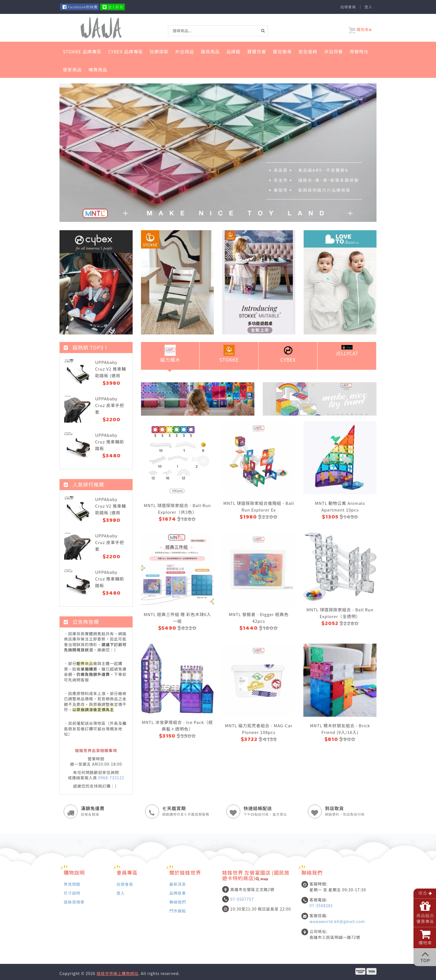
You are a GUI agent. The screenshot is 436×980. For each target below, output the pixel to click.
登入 (368, 7)
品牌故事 (178, 893)
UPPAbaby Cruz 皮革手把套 (110, 405)
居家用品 (72, 70)
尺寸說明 (72, 893)
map (262, 879)
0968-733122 (111, 778)
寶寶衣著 (257, 51)
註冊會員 (348, 7)
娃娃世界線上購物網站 (117, 973)
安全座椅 (308, 51)
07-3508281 (321, 905)
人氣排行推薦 (84, 484)
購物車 (360, 30)
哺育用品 (98, 70)
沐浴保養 (333, 51)
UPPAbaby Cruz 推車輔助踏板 (110, 442)
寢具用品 (210, 51)
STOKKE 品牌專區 (82, 51)
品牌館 (233, 51)
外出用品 (185, 51)
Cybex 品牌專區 (126, 51)
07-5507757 (242, 899)
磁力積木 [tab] (170, 354)
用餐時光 (359, 51)
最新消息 (178, 884)
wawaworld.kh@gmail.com (337, 921)
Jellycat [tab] (347, 351)
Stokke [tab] (229, 354)
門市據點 (178, 911)
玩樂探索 (159, 51)
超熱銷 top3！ (86, 347)
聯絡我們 (178, 902)
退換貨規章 (74, 902)
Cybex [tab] (288, 354)
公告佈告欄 (81, 622)
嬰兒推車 (282, 51)
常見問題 (72, 884)
